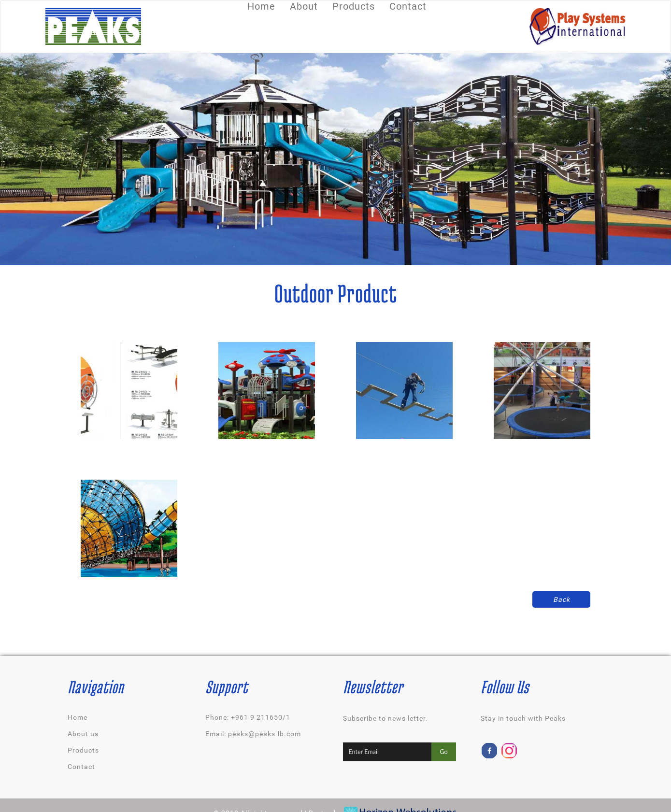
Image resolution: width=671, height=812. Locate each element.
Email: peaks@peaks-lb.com (253, 734)
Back (562, 599)
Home (78, 717)
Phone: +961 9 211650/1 (248, 717)
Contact (81, 767)
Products (83, 750)
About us (83, 734)
